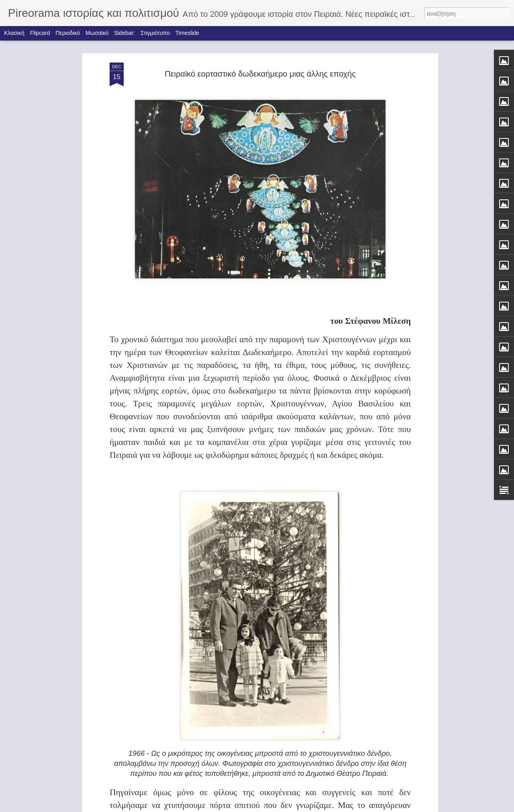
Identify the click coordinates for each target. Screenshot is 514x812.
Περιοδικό (68, 33)
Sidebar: (124, 33)
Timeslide (187, 33)
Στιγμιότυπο (155, 33)
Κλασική (14, 33)
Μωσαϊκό (97, 33)
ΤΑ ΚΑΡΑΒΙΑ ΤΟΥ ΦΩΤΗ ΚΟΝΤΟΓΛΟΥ (232, 712)
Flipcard (40, 33)
